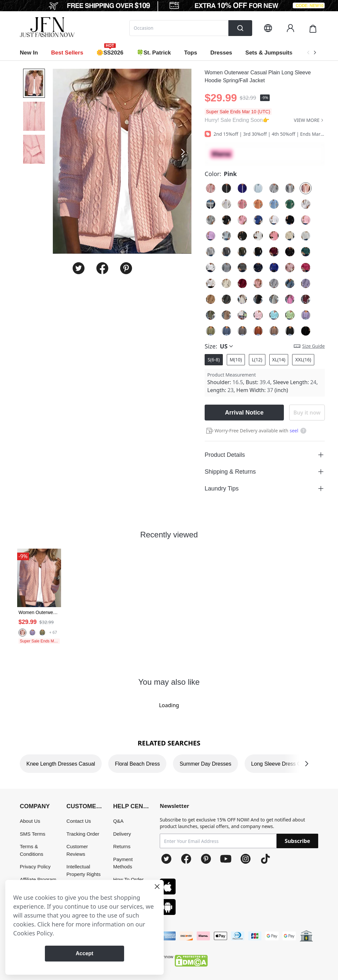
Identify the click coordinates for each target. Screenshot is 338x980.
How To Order (128, 879)
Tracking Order (83, 834)
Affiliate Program (38, 879)
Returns (122, 846)
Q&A (118, 821)
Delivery (122, 834)
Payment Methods (123, 863)
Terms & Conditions (32, 850)
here (58, 924)
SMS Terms (33, 834)
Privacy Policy (35, 867)
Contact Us (79, 821)
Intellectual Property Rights (83, 870)
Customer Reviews (77, 850)
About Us (30, 821)
